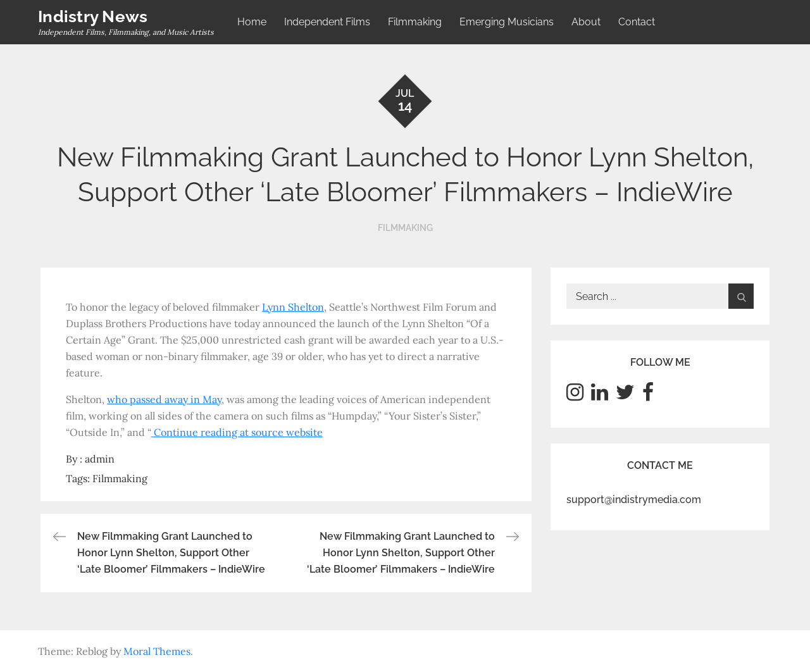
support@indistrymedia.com (634, 500)
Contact (637, 22)
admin (100, 459)
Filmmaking (415, 22)
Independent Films (327, 22)
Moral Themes (157, 651)
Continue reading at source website (238, 432)
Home (252, 22)
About (586, 22)
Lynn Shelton (293, 307)
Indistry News (93, 16)
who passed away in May (164, 399)
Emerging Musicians (507, 22)
